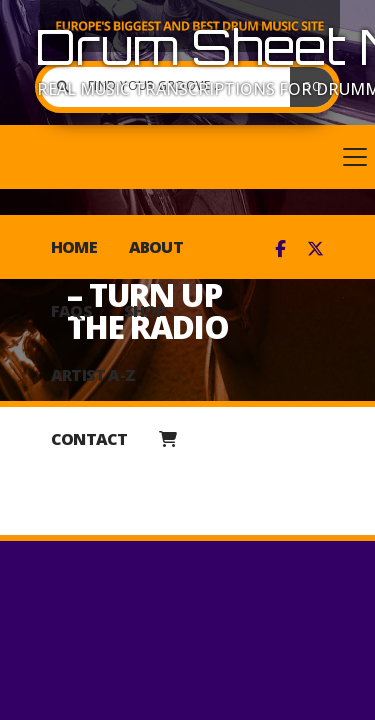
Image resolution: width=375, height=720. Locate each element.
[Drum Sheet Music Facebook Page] (280, 249)
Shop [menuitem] (145, 311)
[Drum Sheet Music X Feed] (315, 249)
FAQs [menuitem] (71, 311)
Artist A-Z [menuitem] (93, 375)
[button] (187, 157)
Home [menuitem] (74, 247)
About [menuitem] (156, 247)
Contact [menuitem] (89, 439)
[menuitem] (167, 439)
